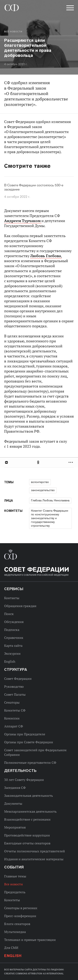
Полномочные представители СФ (30, 763)
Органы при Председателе (25, 734)
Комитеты (12, 900)
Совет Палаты (15, 694)
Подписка (12, 630)
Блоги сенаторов (17, 924)
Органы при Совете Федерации (29, 742)
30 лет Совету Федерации (24, 780)
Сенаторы (12, 702)
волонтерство (40, 482)
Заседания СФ (15, 788)
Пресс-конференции (20, 916)
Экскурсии (12, 653)
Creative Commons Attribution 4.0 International (34, 974)
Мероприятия (15, 827)
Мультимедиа (15, 932)
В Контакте (6, 462)
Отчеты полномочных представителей (35, 851)
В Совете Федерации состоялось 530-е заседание (34, 187)
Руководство (14, 686)
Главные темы (15, 876)
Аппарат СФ (14, 726)
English (10, 661)
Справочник (14, 638)
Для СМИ (11, 948)
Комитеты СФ (15, 710)
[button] (70, 9)
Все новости (13, 32)
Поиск (9, 614)
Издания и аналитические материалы (34, 859)
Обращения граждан (20, 606)
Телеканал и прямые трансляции (30, 940)
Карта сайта (13, 646)
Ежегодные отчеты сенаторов (27, 843)
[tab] (39, 462)
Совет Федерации (18, 679)
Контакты (12, 598)
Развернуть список (71, 462)
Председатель (15, 892)
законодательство (43, 490)
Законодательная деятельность (28, 796)
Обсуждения (14, 622)
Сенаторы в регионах (21, 908)
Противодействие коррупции (27, 835)
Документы (13, 803)
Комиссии (12, 718)
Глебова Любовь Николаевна (50, 500)
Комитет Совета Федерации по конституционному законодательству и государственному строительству (50, 518)
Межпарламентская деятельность (30, 811)
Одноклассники (38, 462)
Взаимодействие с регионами (27, 819)
